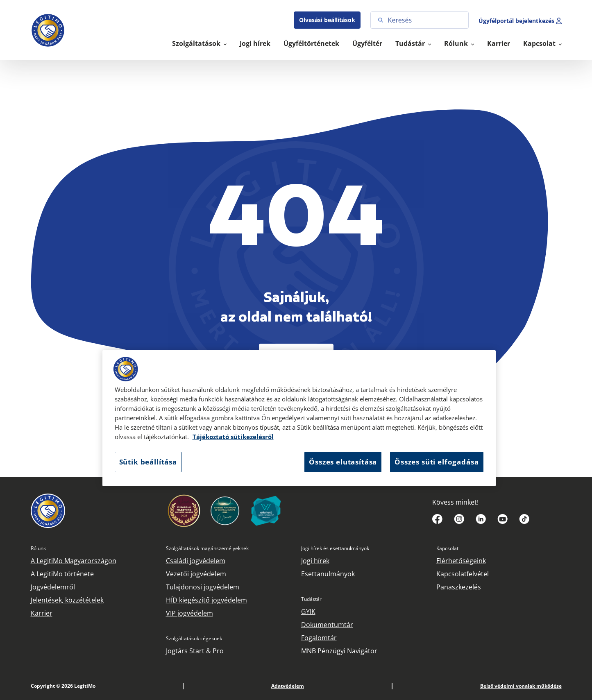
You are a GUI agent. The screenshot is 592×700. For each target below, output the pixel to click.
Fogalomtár (319, 638)
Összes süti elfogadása (437, 462)
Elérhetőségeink (461, 561)
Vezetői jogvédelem (196, 574)
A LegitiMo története (62, 574)
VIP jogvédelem (189, 613)
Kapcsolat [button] (540, 43)
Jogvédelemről (53, 587)
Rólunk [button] (457, 43)
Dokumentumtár (327, 625)
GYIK (308, 612)
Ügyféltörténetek (311, 43)
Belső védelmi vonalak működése (521, 686)
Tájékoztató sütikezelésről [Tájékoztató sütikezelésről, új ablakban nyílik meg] (233, 437)
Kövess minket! (455, 502)
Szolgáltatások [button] (197, 43)
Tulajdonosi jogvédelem (203, 587)
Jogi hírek (255, 43)
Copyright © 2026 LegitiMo (63, 686)
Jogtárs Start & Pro (195, 651)
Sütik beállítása (148, 462)
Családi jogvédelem (196, 561)
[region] (299, 418)
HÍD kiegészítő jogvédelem (206, 600)
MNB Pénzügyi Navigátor (339, 651)
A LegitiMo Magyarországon (74, 561)
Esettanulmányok (328, 574)
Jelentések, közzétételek (67, 600)
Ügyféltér (367, 43)
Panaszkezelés (459, 587)
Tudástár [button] (411, 43)
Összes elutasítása (343, 462)
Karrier (499, 43)
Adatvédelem (288, 686)
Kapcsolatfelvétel (463, 574)
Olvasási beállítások (327, 20)
